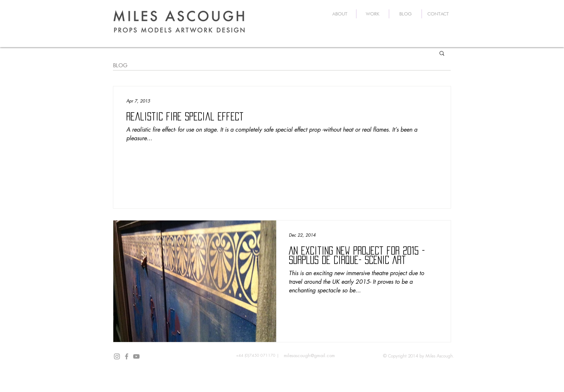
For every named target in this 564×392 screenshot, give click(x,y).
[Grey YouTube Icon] (136, 356)
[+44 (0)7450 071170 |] (258, 356)
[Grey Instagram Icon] (117, 356)
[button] (442, 54)
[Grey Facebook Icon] (127, 356)
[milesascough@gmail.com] (309, 356)
